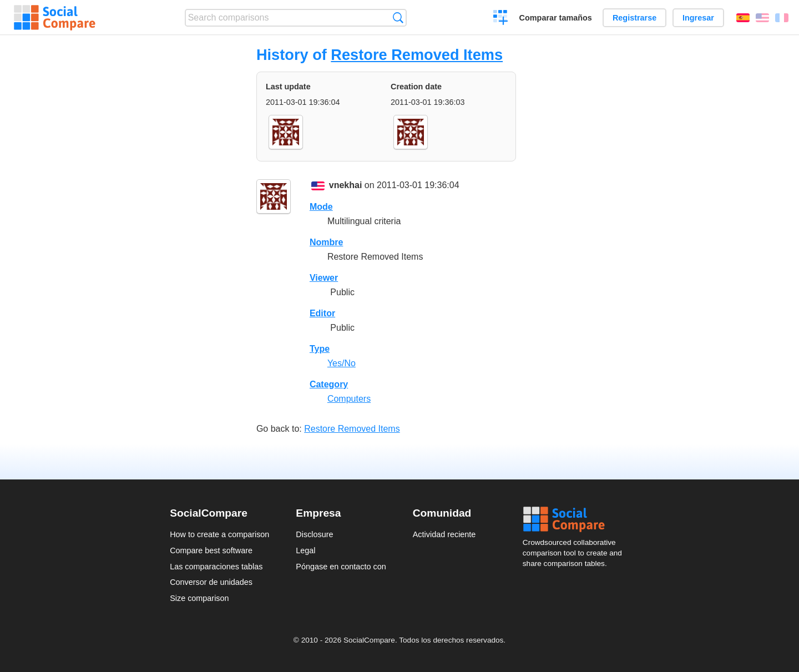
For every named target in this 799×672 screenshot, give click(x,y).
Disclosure (314, 534)
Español (743, 18)
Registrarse (634, 18)
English (762, 18)
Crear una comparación (501, 19)
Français (782, 18)
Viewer (324, 278)
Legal (305, 550)
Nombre (326, 242)
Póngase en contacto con (341, 567)
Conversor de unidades (211, 582)
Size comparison (199, 598)
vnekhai (346, 185)
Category (329, 384)
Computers (349, 399)
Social (576, 519)
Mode (321, 207)
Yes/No (342, 363)
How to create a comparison (219, 534)
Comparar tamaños (556, 18)
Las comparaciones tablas (216, 567)
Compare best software (211, 550)
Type (320, 349)
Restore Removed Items (417, 55)
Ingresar (698, 18)
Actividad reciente (444, 534)
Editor (322, 313)
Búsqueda (398, 17)
